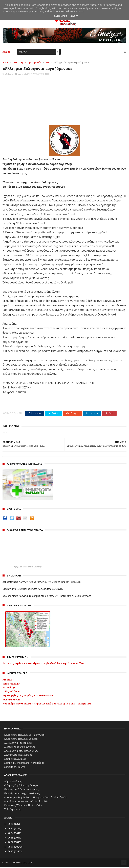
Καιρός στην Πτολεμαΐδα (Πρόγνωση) (25, 736)
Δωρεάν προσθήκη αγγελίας (20, 748)
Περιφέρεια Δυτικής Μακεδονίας (22, 794)
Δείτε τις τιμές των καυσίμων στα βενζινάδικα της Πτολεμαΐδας (43, 664)
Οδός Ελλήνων (11, 693)
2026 (11, 825)
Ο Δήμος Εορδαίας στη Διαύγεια (22, 787)
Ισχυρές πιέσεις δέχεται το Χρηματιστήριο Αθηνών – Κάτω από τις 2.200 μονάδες (47, 597)
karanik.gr (9, 689)
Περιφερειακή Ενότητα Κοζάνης (21, 790)
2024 (11, 834)
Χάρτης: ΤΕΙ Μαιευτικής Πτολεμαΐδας (24, 764)
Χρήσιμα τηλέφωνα (15, 768)
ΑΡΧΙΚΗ (7, 53)
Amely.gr (8, 681)
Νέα (48, 63)
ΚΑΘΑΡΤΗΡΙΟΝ (11, 701)
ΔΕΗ (15, 63)
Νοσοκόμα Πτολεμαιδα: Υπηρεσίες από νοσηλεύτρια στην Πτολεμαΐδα (47, 705)
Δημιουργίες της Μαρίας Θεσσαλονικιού (28, 697)
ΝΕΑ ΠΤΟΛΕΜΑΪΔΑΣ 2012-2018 (19, 864)
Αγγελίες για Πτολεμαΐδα (18, 744)
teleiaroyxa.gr (11, 685)
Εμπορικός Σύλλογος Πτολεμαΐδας (23, 807)
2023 (11, 839)
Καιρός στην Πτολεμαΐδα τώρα (21, 740)
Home (5, 63)
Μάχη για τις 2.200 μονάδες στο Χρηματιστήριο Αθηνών (33, 590)
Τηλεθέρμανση (12, 810)
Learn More (60, 16)
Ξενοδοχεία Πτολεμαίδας (18, 756)
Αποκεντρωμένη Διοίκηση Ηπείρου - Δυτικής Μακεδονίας (36, 798)
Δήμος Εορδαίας (13, 783)
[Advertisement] (64, 100)
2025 (11, 830)
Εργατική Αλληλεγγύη (31, 63)
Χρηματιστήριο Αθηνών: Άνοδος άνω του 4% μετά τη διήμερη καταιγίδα (41, 583)
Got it (74, 16)
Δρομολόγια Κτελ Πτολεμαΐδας (21, 752)
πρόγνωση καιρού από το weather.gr (28, 568)
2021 (11, 848)
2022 (11, 843)
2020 (11, 852)
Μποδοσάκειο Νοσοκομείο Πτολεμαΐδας (27, 803)
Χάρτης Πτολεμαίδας (15, 760)
